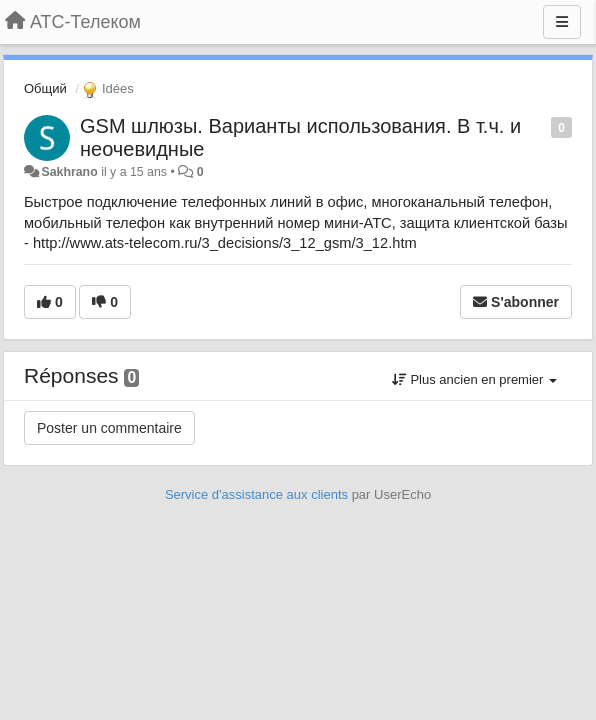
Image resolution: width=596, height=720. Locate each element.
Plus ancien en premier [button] (474, 379)
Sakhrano (69, 172)
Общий (45, 88)
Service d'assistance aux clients (256, 494)
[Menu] (562, 22)
